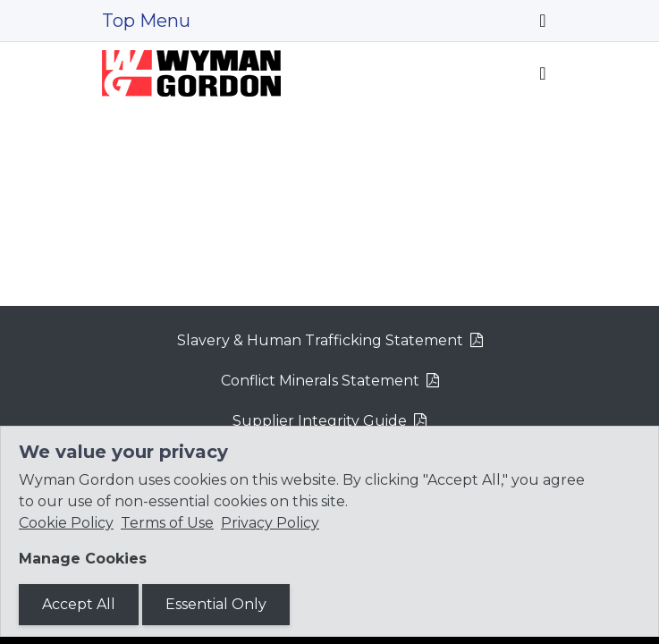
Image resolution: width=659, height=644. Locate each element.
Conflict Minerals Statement (320, 381)
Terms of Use (167, 523)
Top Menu (146, 21)
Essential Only (216, 604)
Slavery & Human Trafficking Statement (320, 340)
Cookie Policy (66, 523)
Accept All (79, 604)
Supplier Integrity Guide (320, 421)
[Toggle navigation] (542, 21)
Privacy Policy (270, 523)
